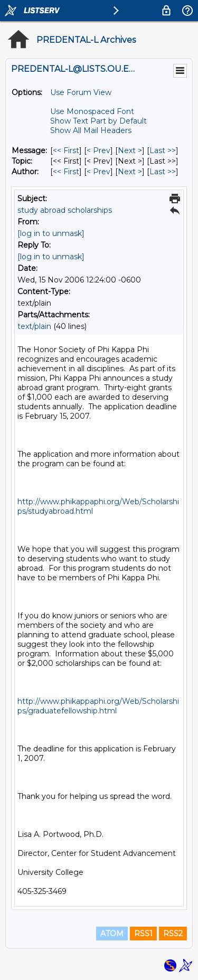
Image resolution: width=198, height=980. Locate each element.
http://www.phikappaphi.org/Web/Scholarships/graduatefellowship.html (98, 706)
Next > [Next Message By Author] (130, 172)
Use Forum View (81, 92)
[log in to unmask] (51, 233)
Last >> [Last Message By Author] (163, 172)
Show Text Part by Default (98, 121)
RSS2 (173, 934)
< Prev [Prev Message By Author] (98, 172)
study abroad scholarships (65, 210)
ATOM (112, 934)
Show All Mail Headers (91, 130)
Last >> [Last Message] (163, 150)
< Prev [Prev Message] (98, 150)
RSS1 (143, 934)
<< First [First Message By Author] (66, 172)
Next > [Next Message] (130, 150)
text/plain (34, 326)
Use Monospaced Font (92, 111)
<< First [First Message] (66, 150)
